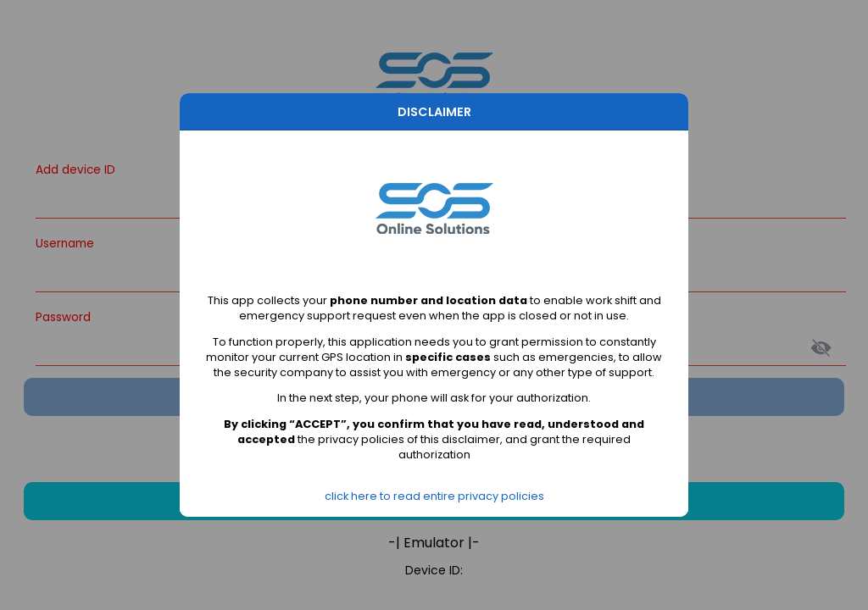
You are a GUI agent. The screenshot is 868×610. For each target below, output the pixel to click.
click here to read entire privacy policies (434, 496)
